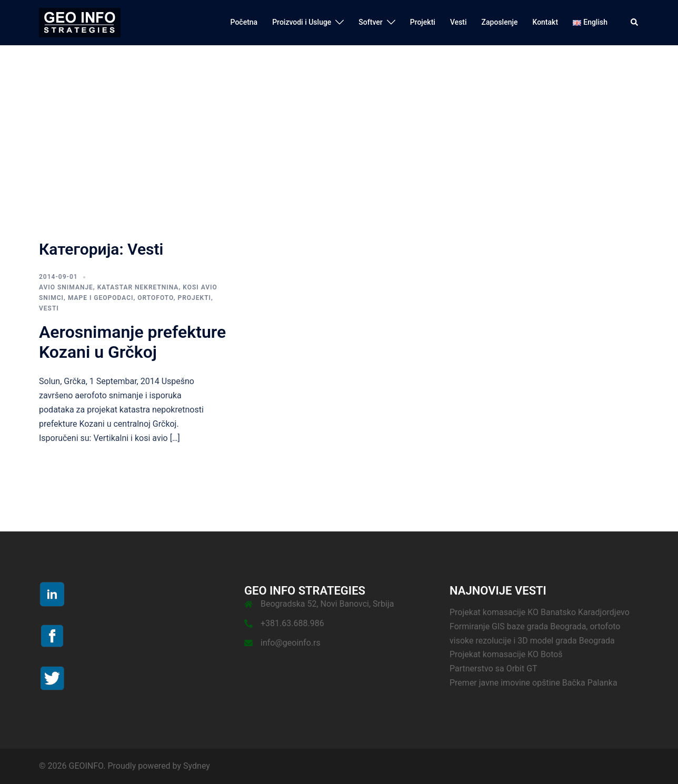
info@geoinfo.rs (291, 643)
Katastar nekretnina (138, 287)
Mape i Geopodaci (101, 298)
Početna (244, 22)
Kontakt (545, 22)
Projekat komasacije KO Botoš (506, 654)
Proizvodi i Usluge (302, 22)
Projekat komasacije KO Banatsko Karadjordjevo (540, 612)
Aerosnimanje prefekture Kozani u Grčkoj (132, 342)
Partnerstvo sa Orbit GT (493, 669)
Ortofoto (155, 298)
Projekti (423, 22)
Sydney (197, 766)
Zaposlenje (500, 22)
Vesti (458, 22)
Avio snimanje (66, 287)
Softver (370, 22)
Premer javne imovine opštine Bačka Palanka (534, 683)
